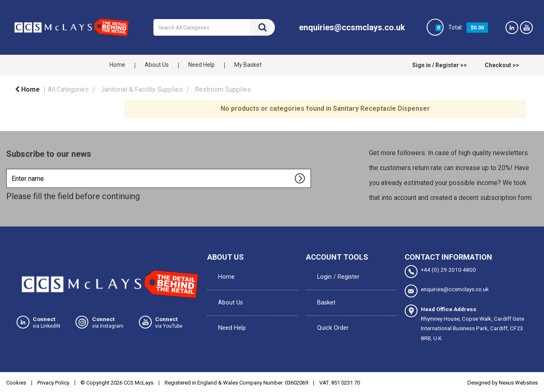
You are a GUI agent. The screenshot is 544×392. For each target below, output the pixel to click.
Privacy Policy (53, 381)
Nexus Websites (518, 381)
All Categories (68, 89)
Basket (323, 290)
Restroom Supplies (223, 89)
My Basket (248, 65)
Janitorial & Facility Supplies (142, 89)
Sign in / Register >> (440, 65)
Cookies (16, 381)
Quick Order (329, 307)
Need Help (202, 65)
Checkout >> (502, 65)
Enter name (8, 169)
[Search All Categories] (214, 27)
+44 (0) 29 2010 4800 (440, 271)
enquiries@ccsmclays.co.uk (447, 291)
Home (117, 65)
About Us (157, 65)
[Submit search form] (262, 27)
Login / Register (334, 273)
